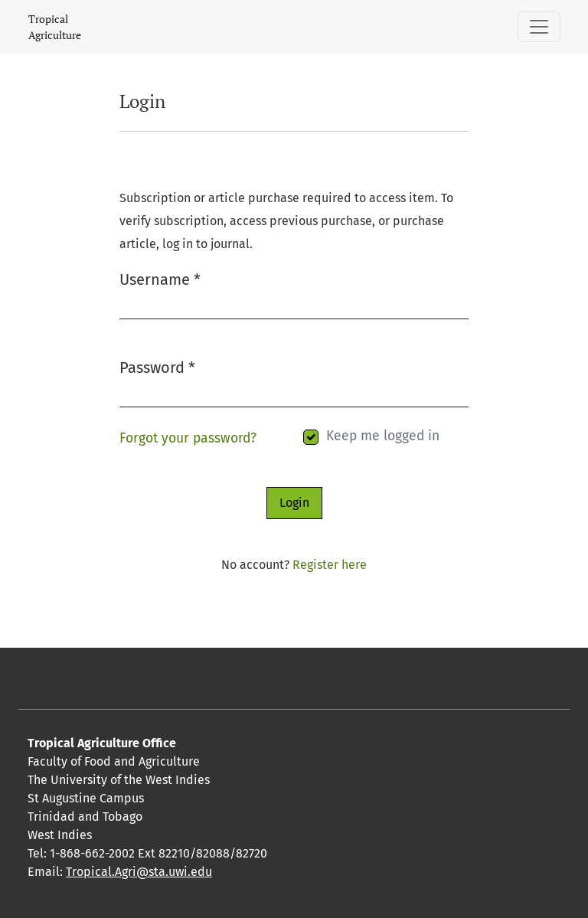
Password (157, 366)
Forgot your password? (188, 438)
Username (160, 278)
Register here (330, 565)
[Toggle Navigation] (539, 27)
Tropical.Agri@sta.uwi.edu (139, 872)
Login (294, 503)
